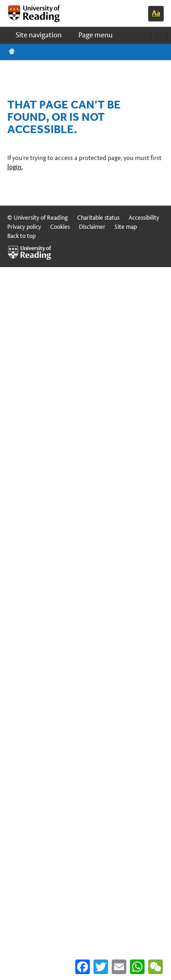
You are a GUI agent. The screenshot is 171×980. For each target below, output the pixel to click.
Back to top (21, 236)
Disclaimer (92, 227)
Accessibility (144, 218)
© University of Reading (38, 218)
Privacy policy (24, 227)
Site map (126, 227)
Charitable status (98, 218)
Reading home (12, 52)
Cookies (60, 227)
